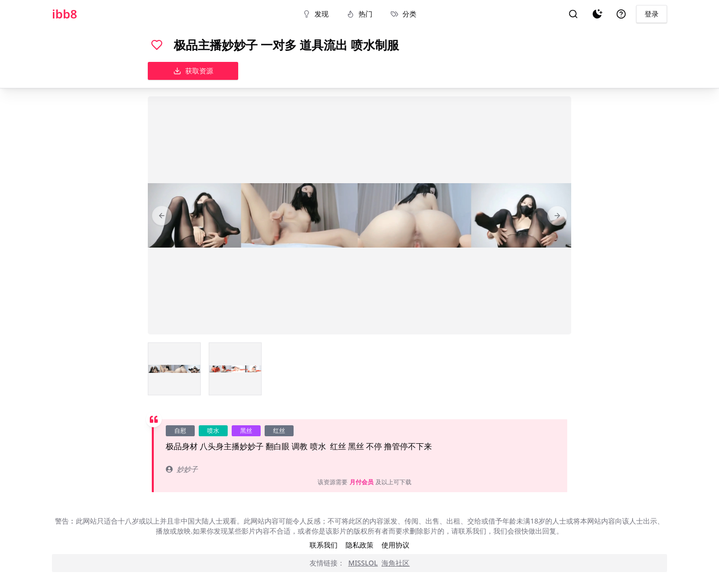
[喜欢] (157, 45)
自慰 (180, 431)
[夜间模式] (597, 14)
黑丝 (246, 431)
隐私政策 (359, 545)
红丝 (279, 431)
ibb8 (65, 14)
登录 (652, 14)
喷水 (213, 431)
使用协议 (395, 545)
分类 (403, 14)
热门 (359, 14)
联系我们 (324, 545)
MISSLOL (363, 563)
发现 (316, 14)
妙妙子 (182, 469)
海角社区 (395, 563)
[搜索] (573, 14)
